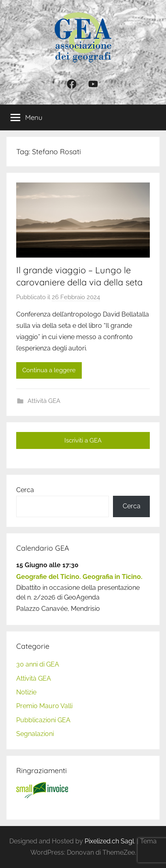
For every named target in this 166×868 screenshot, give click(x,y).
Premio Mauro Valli (44, 706)
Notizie (26, 692)
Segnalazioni (35, 734)
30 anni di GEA (38, 664)
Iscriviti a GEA (83, 440)
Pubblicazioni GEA (43, 720)
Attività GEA (44, 401)
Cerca (25, 490)
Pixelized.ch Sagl (109, 841)
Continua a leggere (49, 370)
